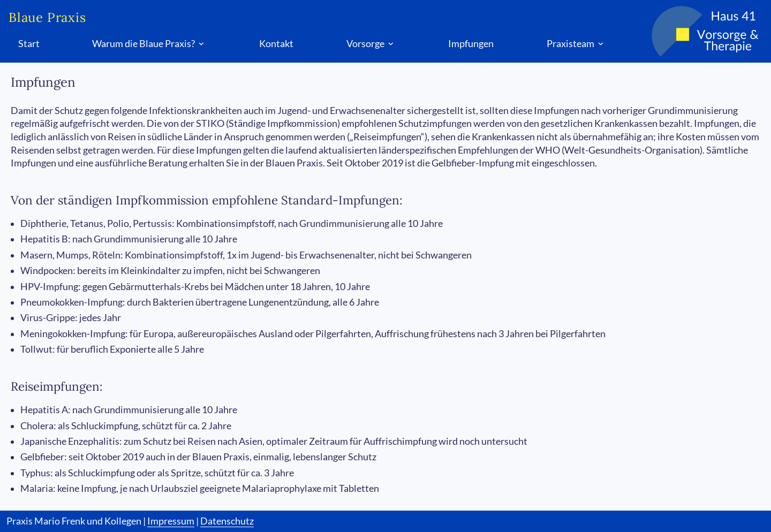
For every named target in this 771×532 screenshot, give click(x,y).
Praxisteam (576, 44)
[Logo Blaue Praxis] (694, 31)
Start (29, 44)
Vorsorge (371, 44)
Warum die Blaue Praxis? (149, 44)
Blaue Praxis (47, 17)
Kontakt (276, 44)
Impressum (171, 521)
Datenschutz (227, 521)
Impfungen (471, 44)
